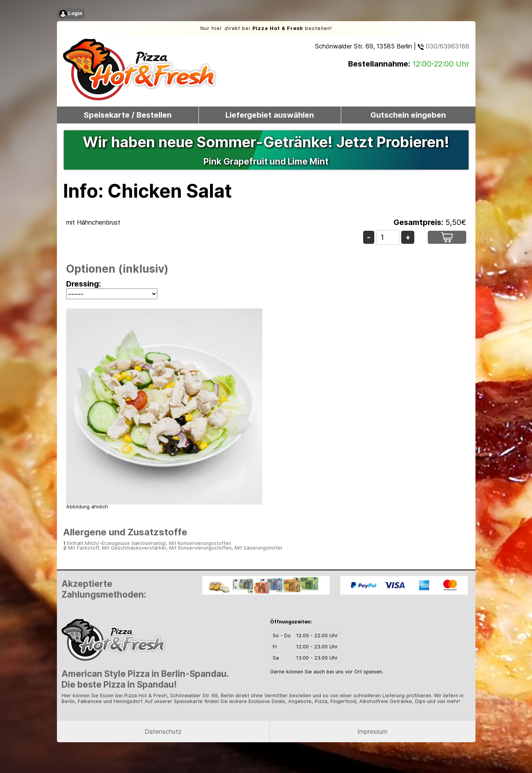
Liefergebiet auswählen (270, 115)
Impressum (372, 731)
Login (71, 14)
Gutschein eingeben (408, 115)
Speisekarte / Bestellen (128, 115)
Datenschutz (163, 731)
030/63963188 (444, 46)
